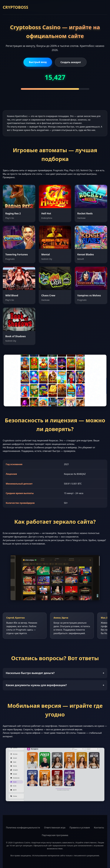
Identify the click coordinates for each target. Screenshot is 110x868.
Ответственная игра (55, 828)
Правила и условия (80, 828)
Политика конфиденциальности (23, 828)
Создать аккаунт (71, 62)
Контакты (99, 828)
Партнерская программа (55, 835)
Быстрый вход (38, 62)
